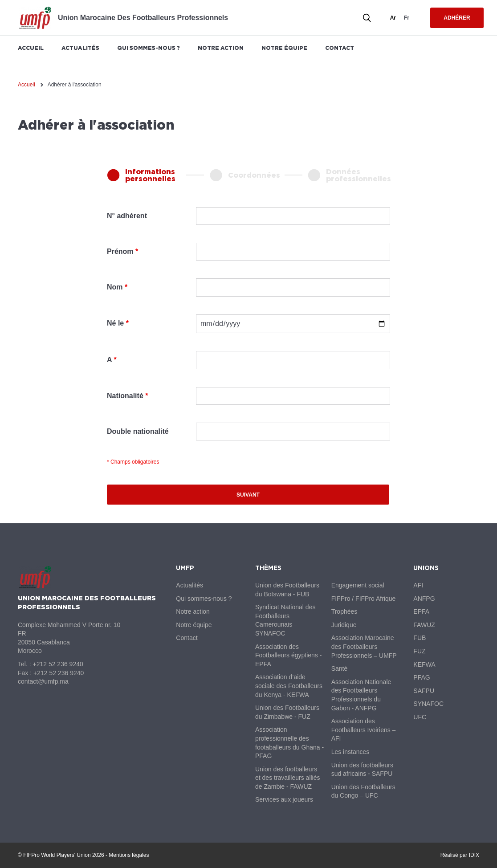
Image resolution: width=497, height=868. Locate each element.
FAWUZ (424, 625)
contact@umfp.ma (43, 681)
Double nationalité (138, 431)
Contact (340, 48)
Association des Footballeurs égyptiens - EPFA (288, 655)
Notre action (221, 48)
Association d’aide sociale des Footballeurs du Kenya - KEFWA (289, 686)
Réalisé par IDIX (460, 855)
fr (407, 18)
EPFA (421, 611)
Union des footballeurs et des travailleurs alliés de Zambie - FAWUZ (288, 778)
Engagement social (358, 585)
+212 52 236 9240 (58, 664)
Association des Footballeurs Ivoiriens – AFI (364, 730)
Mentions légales (129, 855)
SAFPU (424, 691)
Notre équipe (284, 48)
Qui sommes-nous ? (149, 48)
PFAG (422, 677)
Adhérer (457, 18)
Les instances (350, 752)
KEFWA (424, 664)
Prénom (120, 251)
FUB (420, 638)
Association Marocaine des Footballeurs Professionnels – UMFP (364, 646)
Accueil (31, 48)
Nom (115, 287)
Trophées (344, 611)
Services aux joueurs (284, 799)
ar (393, 18)
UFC (420, 717)
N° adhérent (127, 216)
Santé (340, 668)
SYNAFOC (428, 704)
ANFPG (424, 599)
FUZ (419, 651)
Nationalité (125, 396)
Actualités (80, 48)
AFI (418, 585)
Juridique (344, 625)
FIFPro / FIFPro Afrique (364, 599)
